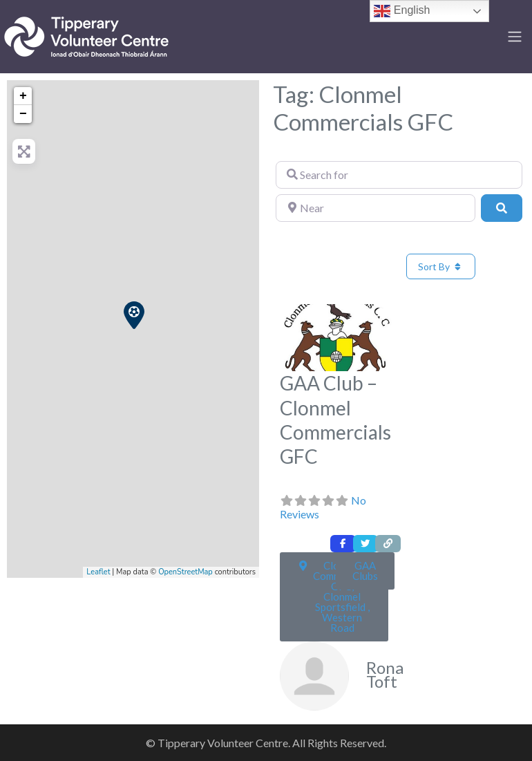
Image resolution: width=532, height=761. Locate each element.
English (402, 11)
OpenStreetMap (186, 572)
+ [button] (23, 96)
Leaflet (98, 572)
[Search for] (399, 175)
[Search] (502, 208)
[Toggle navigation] (515, 37)
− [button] (23, 114)
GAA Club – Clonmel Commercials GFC (335, 419)
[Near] (376, 208)
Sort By (441, 266)
